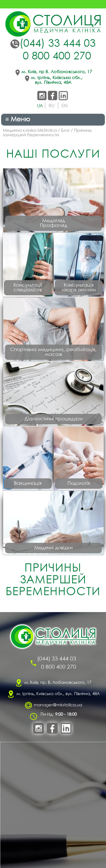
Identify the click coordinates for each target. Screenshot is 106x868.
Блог (65, 131)
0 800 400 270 (57, 57)
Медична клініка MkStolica (30, 131)
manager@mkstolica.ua (58, 705)
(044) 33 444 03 (57, 44)
